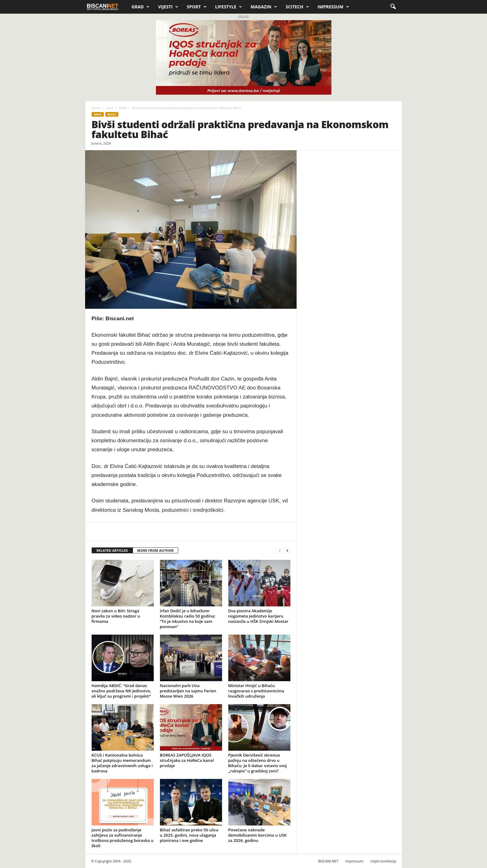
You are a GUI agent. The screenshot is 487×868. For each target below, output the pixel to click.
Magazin (264, 7)
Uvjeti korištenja (383, 861)
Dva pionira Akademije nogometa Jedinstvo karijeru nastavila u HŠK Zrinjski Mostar (258, 616)
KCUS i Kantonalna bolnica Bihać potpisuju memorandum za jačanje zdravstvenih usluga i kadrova (122, 763)
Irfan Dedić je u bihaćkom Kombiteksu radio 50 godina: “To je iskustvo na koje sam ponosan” (188, 619)
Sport (197, 7)
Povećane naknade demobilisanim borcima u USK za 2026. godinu (257, 835)
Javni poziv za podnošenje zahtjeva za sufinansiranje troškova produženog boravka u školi (123, 838)
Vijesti (168, 7)
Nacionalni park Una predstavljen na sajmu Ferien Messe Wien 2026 (188, 691)
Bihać (123, 108)
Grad (141, 7)
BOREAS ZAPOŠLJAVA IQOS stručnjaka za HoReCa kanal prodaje (187, 760)
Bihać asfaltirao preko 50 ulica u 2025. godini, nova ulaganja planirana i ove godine (189, 835)
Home (96, 108)
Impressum (333, 7)
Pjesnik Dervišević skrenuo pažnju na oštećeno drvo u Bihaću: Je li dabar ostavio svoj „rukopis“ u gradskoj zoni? (258, 763)
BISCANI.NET (328, 861)
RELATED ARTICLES (112, 550)
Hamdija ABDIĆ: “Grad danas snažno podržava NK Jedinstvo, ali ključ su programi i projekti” (121, 691)
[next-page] (287, 551)
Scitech (297, 7)
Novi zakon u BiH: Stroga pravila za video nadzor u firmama (116, 616)
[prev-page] (280, 551)
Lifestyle (229, 7)
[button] (393, 7)
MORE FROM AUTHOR (155, 550)
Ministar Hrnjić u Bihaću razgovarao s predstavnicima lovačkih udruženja (256, 691)
